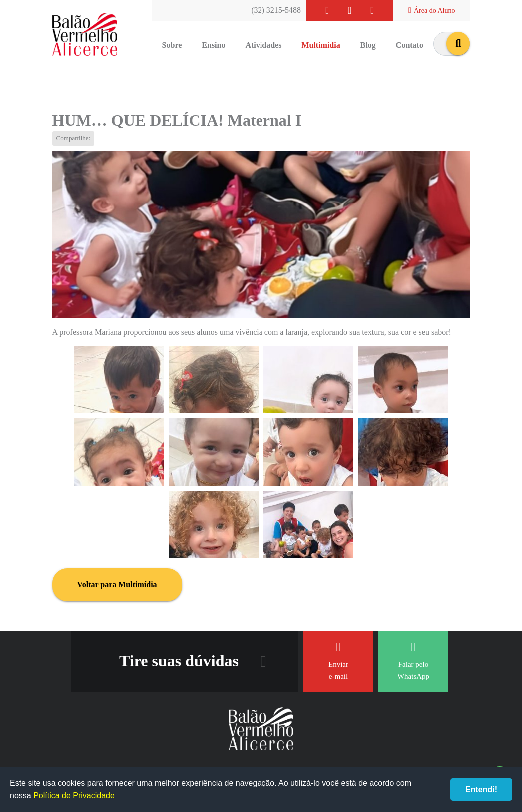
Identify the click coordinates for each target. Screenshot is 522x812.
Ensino (213, 45)
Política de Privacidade (74, 795)
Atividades (263, 45)
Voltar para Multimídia (117, 584)
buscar (458, 44)
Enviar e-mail (338, 661)
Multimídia (321, 45)
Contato (409, 45)
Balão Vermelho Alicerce (85, 35)
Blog (368, 45)
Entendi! (481, 789)
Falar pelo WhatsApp (413, 661)
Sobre (172, 45)
